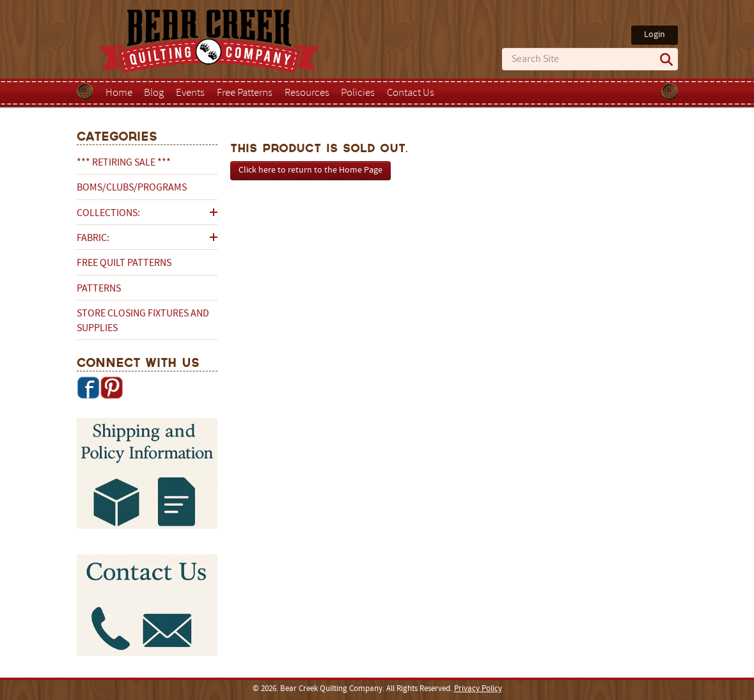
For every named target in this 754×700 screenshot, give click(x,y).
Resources (307, 93)
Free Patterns (245, 93)
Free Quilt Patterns (124, 263)
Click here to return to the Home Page (310, 170)
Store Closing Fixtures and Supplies (143, 321)
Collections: (108, 214)
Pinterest (111, 387)
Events (190, 93)
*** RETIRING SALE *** (124, 163)
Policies (358, 93)
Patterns (99, 289)
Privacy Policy (478, 689)
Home (119, 93)
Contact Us (411, 93)
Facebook (88, 387)
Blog (154, 93)
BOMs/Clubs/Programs (132, 188)
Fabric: (93, 238)
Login (655, 35)
